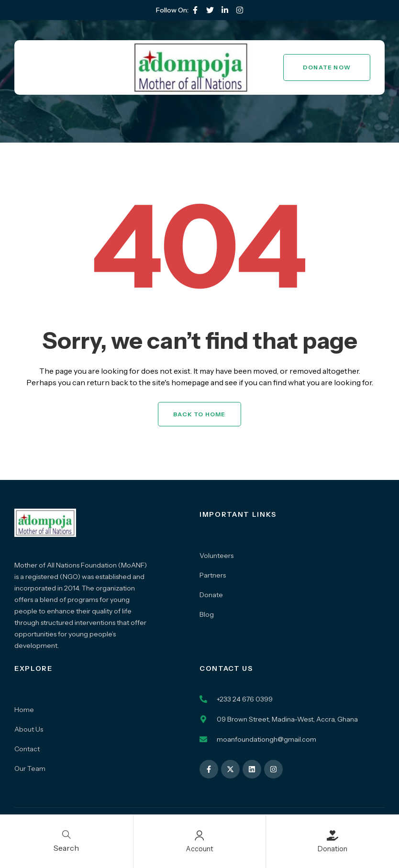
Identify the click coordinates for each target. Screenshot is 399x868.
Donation (333, 848)
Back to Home (199, 414)
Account (200, 848)
